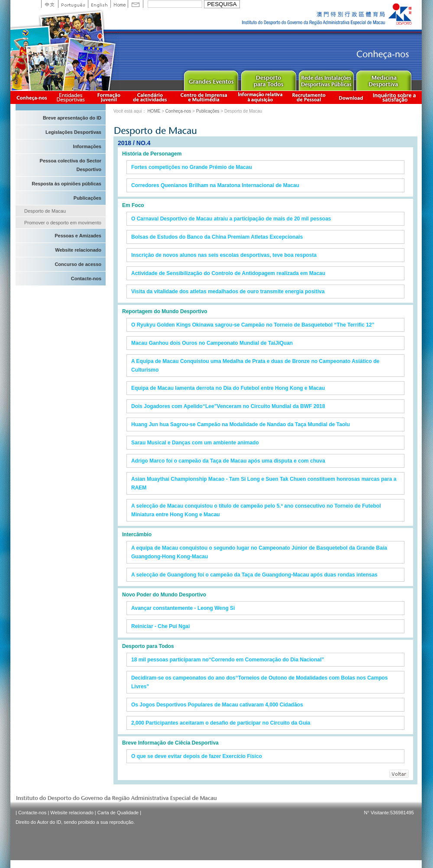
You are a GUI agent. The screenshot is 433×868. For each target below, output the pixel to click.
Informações (87, 146)
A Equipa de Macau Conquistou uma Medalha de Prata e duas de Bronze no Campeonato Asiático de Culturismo (255, 366)
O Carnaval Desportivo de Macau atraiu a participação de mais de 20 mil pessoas (231, 219)
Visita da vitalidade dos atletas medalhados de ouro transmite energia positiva (228, 291)
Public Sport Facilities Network (326, 79)
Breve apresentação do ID (72, 118)
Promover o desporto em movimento (63, 223)
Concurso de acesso (78, 264)
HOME (154, 111)
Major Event (211, 79)
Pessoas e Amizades (78, 236)
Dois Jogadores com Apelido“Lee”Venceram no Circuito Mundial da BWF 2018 (228, 406)
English (99, 4)
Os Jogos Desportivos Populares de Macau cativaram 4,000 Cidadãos (217, 705)
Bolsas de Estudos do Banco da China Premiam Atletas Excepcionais (217, 237)
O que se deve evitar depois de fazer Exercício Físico (197, 756)
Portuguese (73, 4)
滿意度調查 (396, 97)
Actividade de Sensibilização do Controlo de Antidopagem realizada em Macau (228, 273)
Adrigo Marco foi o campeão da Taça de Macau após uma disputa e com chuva (228, 461)
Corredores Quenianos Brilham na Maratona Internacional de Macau (215, 185)
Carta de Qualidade (118, 813)
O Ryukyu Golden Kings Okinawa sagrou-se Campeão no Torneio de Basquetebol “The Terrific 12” (253, 325)
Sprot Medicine (383, 79)
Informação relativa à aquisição (260, 97)
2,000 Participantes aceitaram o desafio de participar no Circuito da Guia (221, 723)
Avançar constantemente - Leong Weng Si (183, 608)
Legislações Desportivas (73, 132)
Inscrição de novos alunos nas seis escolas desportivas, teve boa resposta (224, 255)
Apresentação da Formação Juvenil (109, 97)
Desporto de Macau (45, 211)
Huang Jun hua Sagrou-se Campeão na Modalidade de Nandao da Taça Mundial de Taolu (241, 424)
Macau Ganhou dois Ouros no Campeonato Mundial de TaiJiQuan (212, 343)
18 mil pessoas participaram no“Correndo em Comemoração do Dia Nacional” (228, 660)
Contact (136, 4)
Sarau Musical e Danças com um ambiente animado (195, 443)
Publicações (87, 198)
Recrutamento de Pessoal (309, 97)
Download (351, 97)
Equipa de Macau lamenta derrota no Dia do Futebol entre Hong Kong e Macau (228, 388)
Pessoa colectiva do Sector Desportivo (71, 165)
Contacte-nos (86, 279)
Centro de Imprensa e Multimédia (204, 97)
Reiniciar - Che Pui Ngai (160, 626)
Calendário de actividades (150, 97)
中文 (50, 4)
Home (119, 4)
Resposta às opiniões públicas (66, 184)
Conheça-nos (32, 97)
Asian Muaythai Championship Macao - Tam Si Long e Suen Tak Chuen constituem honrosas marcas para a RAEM (264, 483)
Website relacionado (78, 250)
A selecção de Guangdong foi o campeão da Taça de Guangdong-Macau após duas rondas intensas (254, 575)
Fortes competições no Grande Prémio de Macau (192, 167)
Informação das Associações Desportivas (72, 97)
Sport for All (268, 79)
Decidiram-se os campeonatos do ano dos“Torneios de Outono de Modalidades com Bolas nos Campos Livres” (260, 682)
